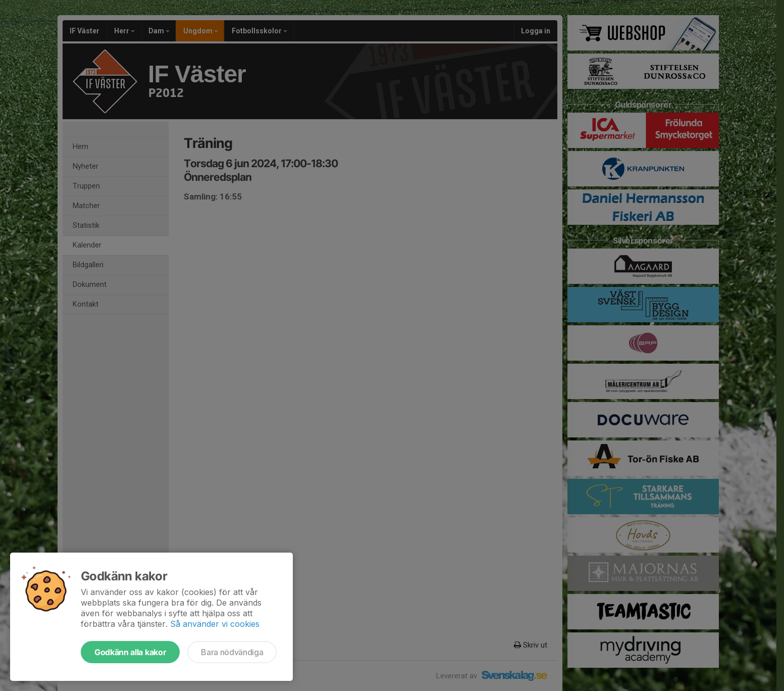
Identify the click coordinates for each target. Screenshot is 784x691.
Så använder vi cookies (215, 624)
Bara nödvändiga (232, 652)
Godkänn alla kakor (130, 652)
